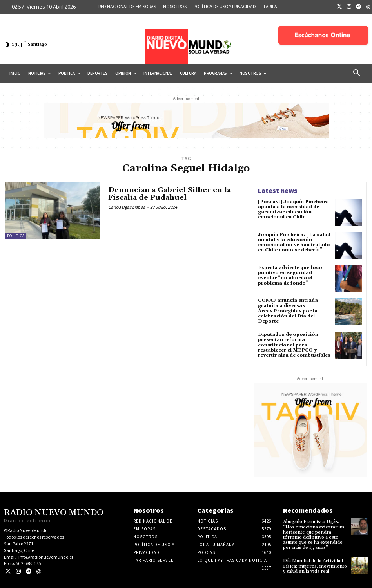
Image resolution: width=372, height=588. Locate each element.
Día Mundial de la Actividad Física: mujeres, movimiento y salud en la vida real (315, 566)
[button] (357, 73)
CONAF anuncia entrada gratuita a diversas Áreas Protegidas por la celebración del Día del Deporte (288, 311)
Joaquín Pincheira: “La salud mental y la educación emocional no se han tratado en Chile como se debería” (294, 243)
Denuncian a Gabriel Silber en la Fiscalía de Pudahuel (170, 194)
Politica (16, 236)
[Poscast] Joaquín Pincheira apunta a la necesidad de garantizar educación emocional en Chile (293, 210)
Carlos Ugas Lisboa (127, 207)
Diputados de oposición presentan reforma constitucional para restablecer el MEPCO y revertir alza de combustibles (294, 345)
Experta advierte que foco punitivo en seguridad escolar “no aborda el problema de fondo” (290, 275)
